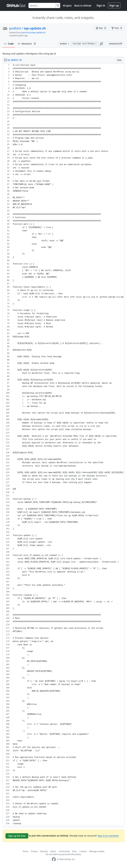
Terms (26, 851)
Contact (83, 851)
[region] (63, 445)
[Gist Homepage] (16, 5)
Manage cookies (97, 851)
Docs (75, 851)
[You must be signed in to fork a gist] (117, 28)
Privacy (34, 851)
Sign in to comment (108, 836)
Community (64, 851)
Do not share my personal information (63, 854)
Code (9, 44)
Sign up (114, 5)
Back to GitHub (83, 6)
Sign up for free (17, 836)
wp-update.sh (35, 28)
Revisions (27, 44)
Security (44, 851)
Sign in (101, 5)
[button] (101, 44)
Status (53, 851)
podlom (15, 28)
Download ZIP (116, 44)
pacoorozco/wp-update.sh (33, 33)
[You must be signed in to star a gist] (101, 28)
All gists (67, 6)
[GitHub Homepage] (54, 859)
